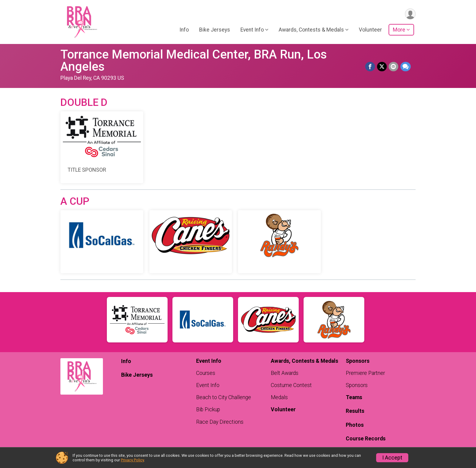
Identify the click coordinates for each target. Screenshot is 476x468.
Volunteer (370, 30)
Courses (206, 373)
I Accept (392, 458)
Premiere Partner (365, 373)
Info (184, 30)
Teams (354, 397)
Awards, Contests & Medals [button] (311, 30)
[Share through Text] (406, 67)
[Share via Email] (394, 67)
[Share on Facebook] (371, 67)
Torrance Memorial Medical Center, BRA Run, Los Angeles (194, 61)
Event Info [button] (252, 30)
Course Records (366, 439)
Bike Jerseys (215, 30)
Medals (279, 397)
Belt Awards (285, 373)
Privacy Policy (132, 460)
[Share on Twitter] (382, 67)
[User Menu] (410, 14)
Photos (355, 425)
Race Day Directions (220, 422)
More (399, 30)
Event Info (208, 385)
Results (355, 411)
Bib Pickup (208, 409)
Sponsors (357, 385)
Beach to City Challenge (224, 397)
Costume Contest (291, 385)
